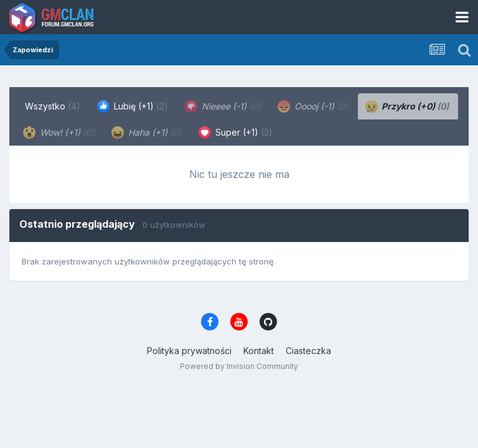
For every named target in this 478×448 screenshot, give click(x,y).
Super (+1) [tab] (236, 133)
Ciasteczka (308, 351)
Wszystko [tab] (53, 106)
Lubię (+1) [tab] (133, 106)
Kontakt (259, 351)
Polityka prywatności (189, 351)
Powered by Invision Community (239, 366)
